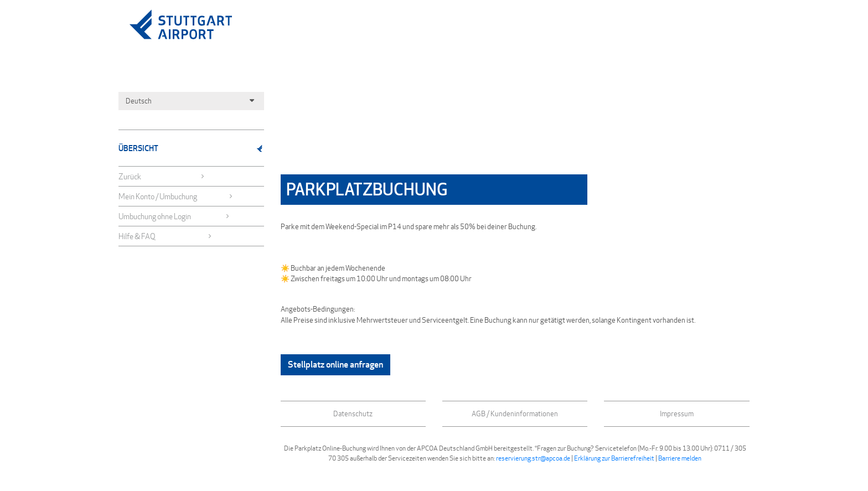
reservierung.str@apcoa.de (533, 458)
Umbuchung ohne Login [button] (174, 216)
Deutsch (191, 101)
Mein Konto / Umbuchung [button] (176, 196)
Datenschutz (353, 414)
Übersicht (191, 148)
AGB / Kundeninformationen (515, 414)
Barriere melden (680, 458)
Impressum (677, 414)
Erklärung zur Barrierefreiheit (614, 458)
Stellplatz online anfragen (335, 365)
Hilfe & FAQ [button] (166, 236)
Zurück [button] (162, 176)
